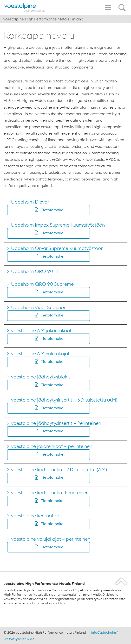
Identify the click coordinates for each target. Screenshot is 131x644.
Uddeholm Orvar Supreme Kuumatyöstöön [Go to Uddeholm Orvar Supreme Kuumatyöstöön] (57, 248)
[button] (49, 210)
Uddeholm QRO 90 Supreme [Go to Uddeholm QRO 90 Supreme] (42, 284)
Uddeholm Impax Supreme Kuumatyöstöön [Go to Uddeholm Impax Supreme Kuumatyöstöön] (58, 225)
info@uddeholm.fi (105, 632)
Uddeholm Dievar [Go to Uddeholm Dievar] (30, 202)
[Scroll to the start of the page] (121, 581)
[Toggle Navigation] (108, 8)
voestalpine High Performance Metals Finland (43, 19)
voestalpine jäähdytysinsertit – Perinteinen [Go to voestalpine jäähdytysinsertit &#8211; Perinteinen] (56, 423)
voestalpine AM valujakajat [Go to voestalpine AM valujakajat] (40, 353)
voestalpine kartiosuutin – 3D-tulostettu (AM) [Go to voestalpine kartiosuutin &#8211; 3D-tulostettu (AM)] (59, 469)
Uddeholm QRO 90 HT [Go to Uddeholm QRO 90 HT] (36, 271)
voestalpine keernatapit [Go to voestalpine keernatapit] (37, 516)
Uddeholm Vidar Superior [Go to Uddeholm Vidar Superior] (38, 307)
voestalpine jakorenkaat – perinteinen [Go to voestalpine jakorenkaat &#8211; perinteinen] (52, 446)
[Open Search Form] (123, 5)
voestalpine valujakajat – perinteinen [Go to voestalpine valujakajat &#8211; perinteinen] (51, 539)
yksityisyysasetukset (19, 639)
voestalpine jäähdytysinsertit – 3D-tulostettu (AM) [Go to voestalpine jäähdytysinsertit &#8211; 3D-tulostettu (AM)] (64, 400)
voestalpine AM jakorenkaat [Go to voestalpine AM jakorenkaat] (41, 330)
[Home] (25, 8)
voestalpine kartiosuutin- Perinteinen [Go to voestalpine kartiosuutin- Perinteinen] (50, 492)
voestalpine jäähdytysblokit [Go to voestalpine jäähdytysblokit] (41, 377)
